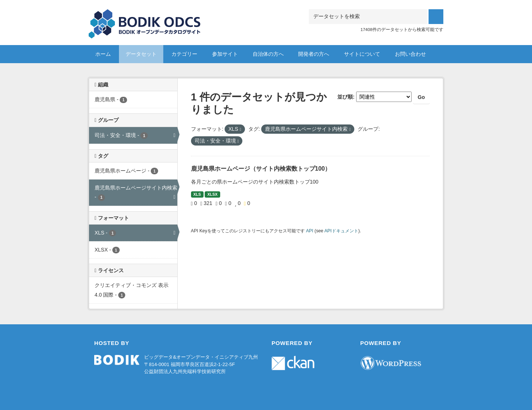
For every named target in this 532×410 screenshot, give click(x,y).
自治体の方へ (268, 54)
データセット (141, 54)
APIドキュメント (341, 231)
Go (421, 97)
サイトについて (362, 54)
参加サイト (225, 54)
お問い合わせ (410, 54)
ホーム (103, 54)
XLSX (212, 194)
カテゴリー (184, 54)
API (310, 231)
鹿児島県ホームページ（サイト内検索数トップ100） (261, 169)
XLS (197, 194)
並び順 (345, 97)
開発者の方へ (314, 54)
